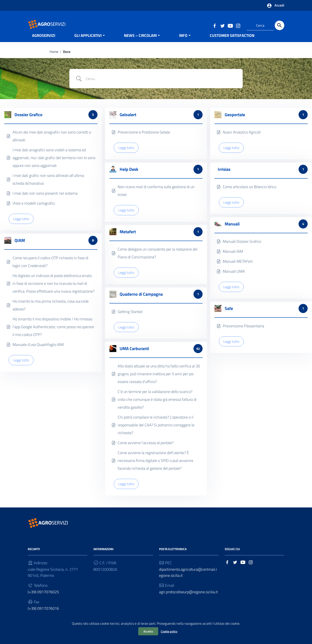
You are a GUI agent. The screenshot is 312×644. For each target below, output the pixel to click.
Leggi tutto (21, 226)
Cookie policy (169, 631)
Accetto (148, 631)
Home (54, 58)
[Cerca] (279, 25)
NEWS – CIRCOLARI (140, 42)
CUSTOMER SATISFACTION (232, 42)
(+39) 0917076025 (43, 599)
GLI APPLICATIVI (88, 42)
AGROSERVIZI (44, 42)
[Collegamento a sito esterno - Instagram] (238, 25)
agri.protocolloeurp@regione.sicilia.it (188, 599)
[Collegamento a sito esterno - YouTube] (230, 25)
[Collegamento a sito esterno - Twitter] (222, 25)
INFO (183, 42)
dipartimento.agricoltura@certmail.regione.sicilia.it (188, 580)
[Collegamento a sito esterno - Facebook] (214, 25)
